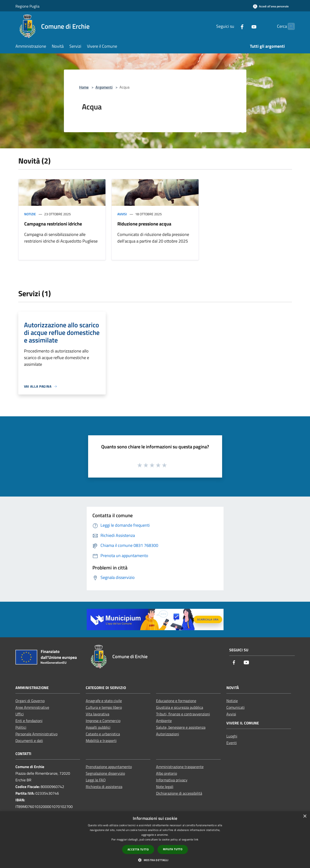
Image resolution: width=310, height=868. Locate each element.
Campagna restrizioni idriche (53, 224)
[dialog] (155, 840)
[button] (155, 860)
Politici (21, 727)
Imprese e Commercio (103, 721)
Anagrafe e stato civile (104, 701)
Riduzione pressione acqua (144, 224)
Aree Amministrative (32, 707)
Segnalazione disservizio (105, 773)
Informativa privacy (172, 780)
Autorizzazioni (168, 734)
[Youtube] (245, 26)
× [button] (305, 816)
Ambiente (164, 721)
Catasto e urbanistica (103, 734)
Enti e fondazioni (29, 721)
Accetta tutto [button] (138, 849)
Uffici (20, 714)
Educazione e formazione (176, 701)
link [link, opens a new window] (196, 839)
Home (84, 87)
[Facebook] (233, 26)
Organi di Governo (30, 701)
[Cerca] (289, 26)
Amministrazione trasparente (180, 767)
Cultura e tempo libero (104, 707)
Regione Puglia (27, 6)
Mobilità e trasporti (101, 741)
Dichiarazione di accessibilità (179, 793)
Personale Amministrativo (36, 734)
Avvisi (122, 214)
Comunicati (236, 707)
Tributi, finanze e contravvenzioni (183, 714)
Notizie (30, 214)
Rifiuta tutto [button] (173, 849)
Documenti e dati (29, 741)
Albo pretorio (167, 773)
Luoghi (232, 736)
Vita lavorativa (98, 714)
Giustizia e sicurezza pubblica (180, 707)
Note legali (165, 787)
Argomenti (104, 87)
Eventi (232, 743)
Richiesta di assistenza (104, 787)
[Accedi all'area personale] (271, 6)
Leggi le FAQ (96, 780)
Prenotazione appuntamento (109, 767)
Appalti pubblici (98, 727)
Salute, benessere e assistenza (181, 727)
